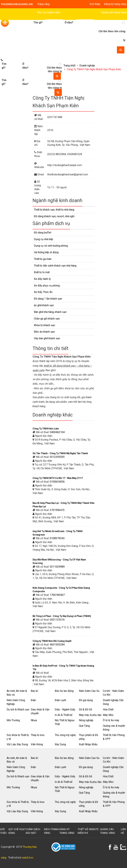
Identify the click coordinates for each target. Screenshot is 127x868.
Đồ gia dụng (86, 700)
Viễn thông (37, 744)
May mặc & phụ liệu (90, 715)
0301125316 (57, 620)
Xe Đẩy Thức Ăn (43, 292)
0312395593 (57, 457)
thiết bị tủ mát (42, 272)
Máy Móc (108, 715)
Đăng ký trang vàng (115, 4)
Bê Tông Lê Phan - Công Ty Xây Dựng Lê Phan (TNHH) (62, 616)
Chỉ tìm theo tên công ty (54, 86)
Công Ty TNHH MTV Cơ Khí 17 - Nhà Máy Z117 (58, 478)
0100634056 (57, 482)
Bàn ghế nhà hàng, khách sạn (50, 312)
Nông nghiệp (86, 720)
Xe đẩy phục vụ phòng (47, 286)
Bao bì (34, 691)
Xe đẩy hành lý (42, 279)
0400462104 (57, 432)
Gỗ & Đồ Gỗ (85, 709)
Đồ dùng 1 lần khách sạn (48, 299)
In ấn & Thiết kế (63, 715)
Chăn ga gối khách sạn (47, 319)
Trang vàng (43, 4)
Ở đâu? (25, 82)
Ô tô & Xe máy (111, 720)
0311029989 (57, 567)
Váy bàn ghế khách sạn (47, 338)
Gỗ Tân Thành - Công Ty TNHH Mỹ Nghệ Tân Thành (60, 453)
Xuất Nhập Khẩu (88, 744)
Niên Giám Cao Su (89, 691)
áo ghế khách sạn (44, 305)
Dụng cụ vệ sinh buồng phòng (51, 246)
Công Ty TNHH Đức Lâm (46, 429)
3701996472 (57, 510)
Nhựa (34, 720)
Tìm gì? (4, 82)
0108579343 (57, 538)
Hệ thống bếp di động (46, 252)
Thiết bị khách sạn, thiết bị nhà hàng (54, 210)
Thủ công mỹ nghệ (65, 735)
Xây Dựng (60, 744)
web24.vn (28, 858)
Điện (33, 700)
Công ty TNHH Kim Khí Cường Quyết (52, 641)
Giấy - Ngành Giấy (65, 709)
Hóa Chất (108, 709)
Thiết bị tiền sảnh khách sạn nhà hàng (55, 266)
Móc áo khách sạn (44, 332)
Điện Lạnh (60, 700)
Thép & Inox (38, 735)
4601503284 (57, 645)
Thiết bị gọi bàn (43, 259)
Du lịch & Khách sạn (18, 709)
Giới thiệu (95, 4)
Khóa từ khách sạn (44, 325)
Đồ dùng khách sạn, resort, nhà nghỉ (54, 216)
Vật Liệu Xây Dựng (17, 744)
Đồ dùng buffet (43, 233)
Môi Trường (13, 720)
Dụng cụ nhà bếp (43, 239)
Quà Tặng (84, 726)
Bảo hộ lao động (64, 691)
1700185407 (57, 595)
